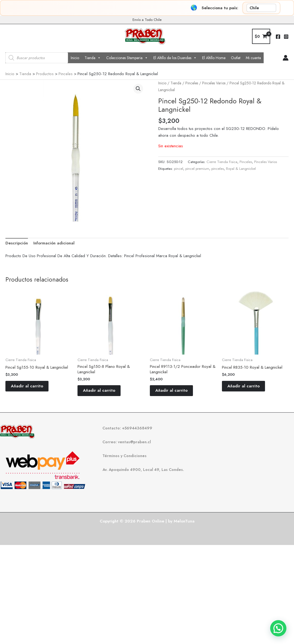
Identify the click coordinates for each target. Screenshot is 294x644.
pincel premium (197, 169)
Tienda (93, 58)
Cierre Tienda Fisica (222, 162)
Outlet (236, 58)
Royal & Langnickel (241, 169)
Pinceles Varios (214, 83)
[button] (138, 89)
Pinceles (192, 83)
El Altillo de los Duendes (175, 58)
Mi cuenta (253, 58)
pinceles (218, 169)
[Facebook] (278, 37)
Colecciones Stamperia (127, 58)
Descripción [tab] (17, 243)
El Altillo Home (214, 58)
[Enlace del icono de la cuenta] (286, 58)
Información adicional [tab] (54, 243)
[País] (261, 8)
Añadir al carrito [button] (27, 386)
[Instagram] (286, 37)
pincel (179, 169)
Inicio (75, 58)
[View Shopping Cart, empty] (261, 36)
